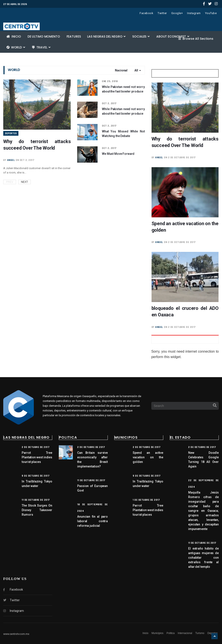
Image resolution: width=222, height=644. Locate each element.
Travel (41, 47)
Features (74, 36)
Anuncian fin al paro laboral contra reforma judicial (92, 521)
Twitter (162, 13)
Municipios (158, 633)
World (16, 47)
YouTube (211, 13)
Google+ (177, 13)
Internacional (185, 633)
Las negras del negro (106, 36)
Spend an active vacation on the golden (148, 457)
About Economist (173, 36)
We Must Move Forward (118, 154)
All (138, 70)
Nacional (121, 70)
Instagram (194, 13)
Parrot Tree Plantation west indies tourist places (37, 457)
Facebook (146, 13)
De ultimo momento (44, 36)
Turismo (200, 633)
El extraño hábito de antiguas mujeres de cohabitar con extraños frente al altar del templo (203, 558)
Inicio (14, 36)
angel (11, 160)
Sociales (141, 36)
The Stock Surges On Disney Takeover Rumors (37, 510)
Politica (171, 633)
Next (24, 182)
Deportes (11, 133)
